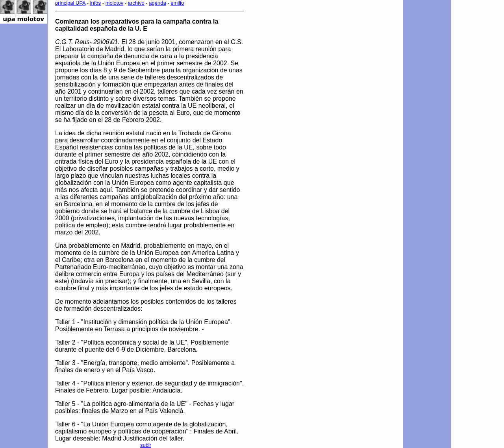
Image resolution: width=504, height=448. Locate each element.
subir (146, 445)
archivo (136, 3)
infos (95, 3)
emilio (177, 3)
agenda (157, 3)
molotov (115, 3)
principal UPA (70, 3)
